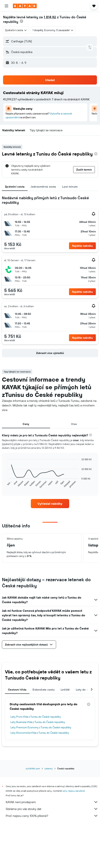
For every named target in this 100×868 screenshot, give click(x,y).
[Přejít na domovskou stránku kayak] (25, 6)
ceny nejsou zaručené (74, 791)
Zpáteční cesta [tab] (15, 187)
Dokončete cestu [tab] (44, 690)
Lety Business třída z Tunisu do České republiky (38, 722)
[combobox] (16, 30)
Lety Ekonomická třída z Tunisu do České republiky (40, 733)
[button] (6, 6)
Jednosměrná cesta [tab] (43, 187)
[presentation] (21, 21)
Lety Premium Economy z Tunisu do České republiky (41, 727)
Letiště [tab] (65, 690)
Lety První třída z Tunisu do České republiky (36, 717)
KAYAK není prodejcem (52, 802)
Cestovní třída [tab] (17, 690)
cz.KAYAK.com (33, 768)
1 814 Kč (50, 17)
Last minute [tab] (70, 187)
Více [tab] (74, 424)
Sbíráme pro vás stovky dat (52, 809)
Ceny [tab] (26, 424)
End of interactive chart (7, 486)
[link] (50, 504)
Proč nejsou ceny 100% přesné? (52, 816)
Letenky (49, 768)
